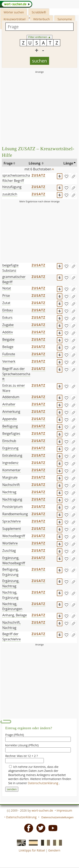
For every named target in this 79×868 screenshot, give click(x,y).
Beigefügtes (11, 433)
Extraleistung (12, 455)
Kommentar (11, 470)
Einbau (8, 310)
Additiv (8, 332)
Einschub (9, 441)
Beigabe (8, 339)
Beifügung (10, 426)
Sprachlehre (12, 521)
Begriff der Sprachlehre (12, 637)
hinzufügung (12, 187)
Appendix (10, 419)
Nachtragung (12, 499)
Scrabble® (39, 12)
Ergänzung (10, 448)
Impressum (64, 810)
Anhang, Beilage (15, 615)
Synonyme (65, 19)
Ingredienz (10, 463)
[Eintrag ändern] (74, 176)
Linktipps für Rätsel (32, 850)
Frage (8, 163)
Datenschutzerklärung (43, 783)
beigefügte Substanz (10, 268)
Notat (7, 288)
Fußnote (9, 354)
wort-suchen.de (42, 810)
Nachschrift (11, 485)
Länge (68, 163)
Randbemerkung (15, 514)
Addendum (11, 397)
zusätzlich (10, 194)
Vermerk (9, 361)
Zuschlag (9, 551)
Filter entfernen (39, 37)
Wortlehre (10, 543)
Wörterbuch (42, 19)
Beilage (8, 347)
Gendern (54, 850)
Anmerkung (11, 412)
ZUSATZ (38, 175)
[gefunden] (66, 176)
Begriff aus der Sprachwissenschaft (16, 374)
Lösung (35, 163)
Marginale (10, 477)
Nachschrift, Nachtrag (11, 625)
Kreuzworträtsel (15, 19)
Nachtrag (9, 492)
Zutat (6, 303)
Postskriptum (13, 507)
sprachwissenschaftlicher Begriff (16, 178)
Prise (6, 296)
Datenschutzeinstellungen (57, 817)
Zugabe (8, 325)
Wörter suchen (14, 12)
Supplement (12, 529)
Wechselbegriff (14, 536)
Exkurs (7, 317)
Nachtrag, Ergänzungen (12, 606)
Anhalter (9, 404)
